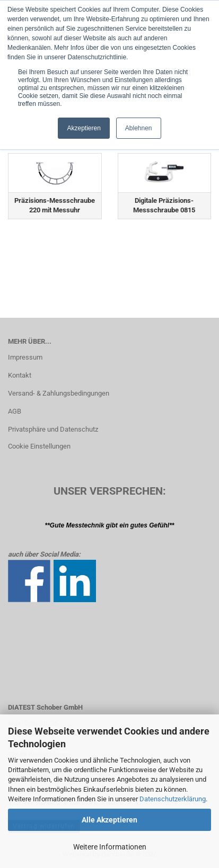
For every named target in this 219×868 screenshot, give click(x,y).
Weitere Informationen (110, 847)
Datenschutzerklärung (173, 799)
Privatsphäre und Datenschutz (53, 429)
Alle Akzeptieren (109, 820)
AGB (15, 411)
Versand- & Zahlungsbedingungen (59, 393)
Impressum (25, 357)
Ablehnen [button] (139, 128)
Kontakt (20, 375)
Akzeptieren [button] (84, 128)
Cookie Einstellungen (39, 446)
